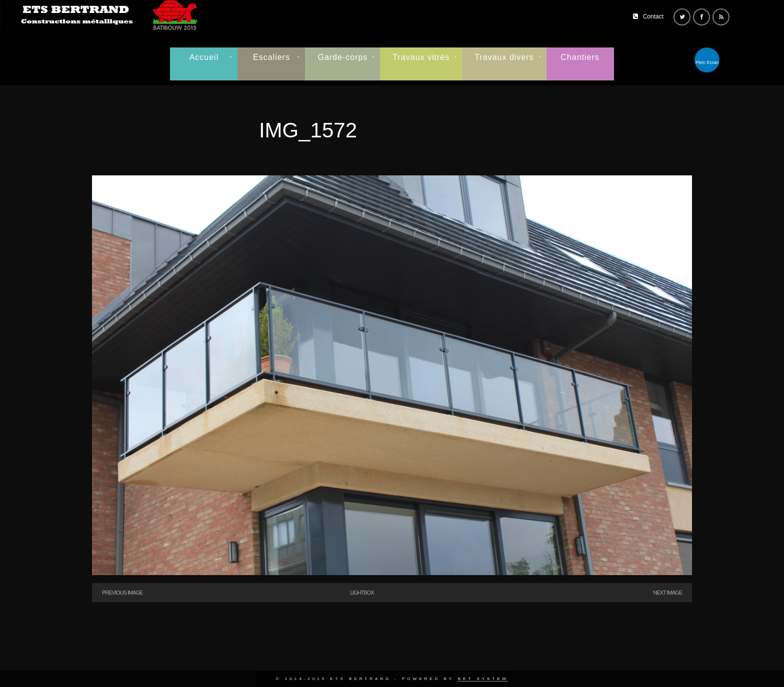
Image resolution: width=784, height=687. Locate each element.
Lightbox (362, 593)
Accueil (204, 57)
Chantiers (580, 57)
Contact (653, 16)
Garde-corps (342, 57)
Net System (483, 679)
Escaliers (271, 57)
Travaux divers (504, 57)
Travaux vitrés (421, 57)
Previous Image (122, 593)
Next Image (667, 593)
